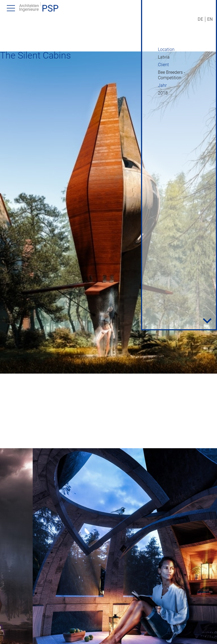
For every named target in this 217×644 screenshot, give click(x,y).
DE (200, 19)
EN (210, 19)
